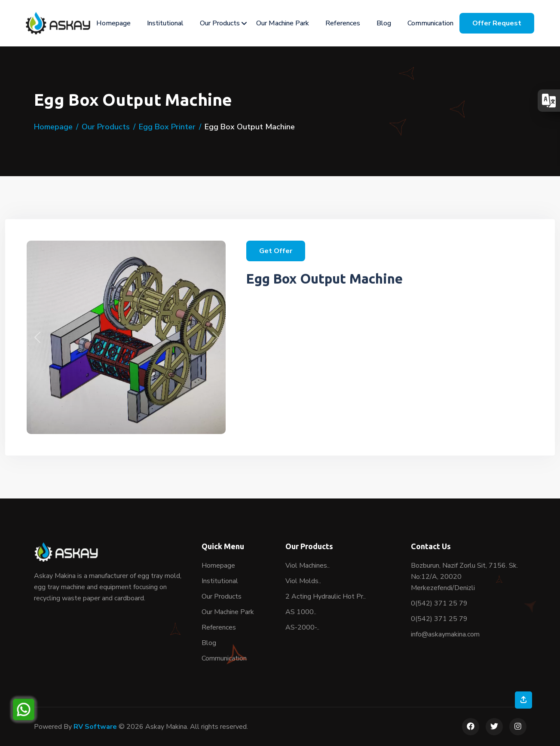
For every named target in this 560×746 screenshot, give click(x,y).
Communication (430, 23)
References (343, 23)
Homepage (113, 23)
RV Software (95, 727)
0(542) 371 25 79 (439, 603)
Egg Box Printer (167, 127)
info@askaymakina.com (445, 634)
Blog (384, 23)
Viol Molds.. (303, 581)
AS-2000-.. (302, 627)
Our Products (220, 23)
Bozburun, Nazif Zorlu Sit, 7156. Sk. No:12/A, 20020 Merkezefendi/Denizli (464, 577)
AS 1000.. (301, 612)
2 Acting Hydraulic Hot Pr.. (326, 596)
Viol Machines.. (308, 566)
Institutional (165, 23)
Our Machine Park (283, 23)
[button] (37, 337)
